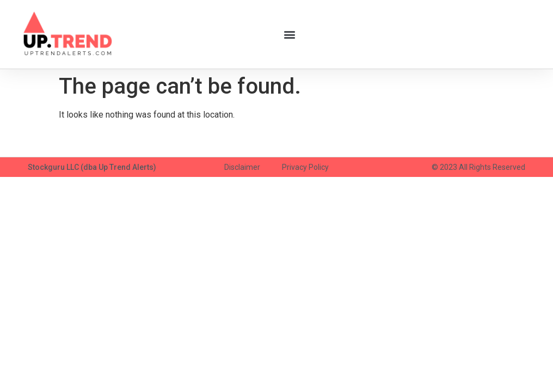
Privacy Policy (305, 167)
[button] (289, 34)
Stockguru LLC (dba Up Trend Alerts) (92, 167)
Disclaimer (242, 167)
